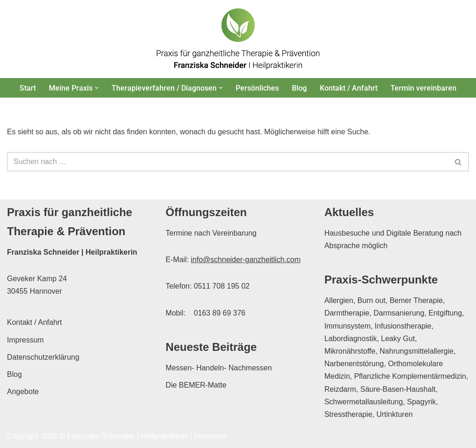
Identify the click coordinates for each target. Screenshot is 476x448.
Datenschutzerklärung (43, 357)
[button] (97, 88)
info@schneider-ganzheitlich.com (246, 260)
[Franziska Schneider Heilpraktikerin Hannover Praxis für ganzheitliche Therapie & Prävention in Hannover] (238, 39)
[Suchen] (228, 162)
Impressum (25, 340)
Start (28, 88)
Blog (299, 88)
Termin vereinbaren (423, 88)
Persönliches (257, 88)
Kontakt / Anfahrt (349, 88)
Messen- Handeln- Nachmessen (219, 368)
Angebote (23, 392)
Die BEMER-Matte (196, 385)
